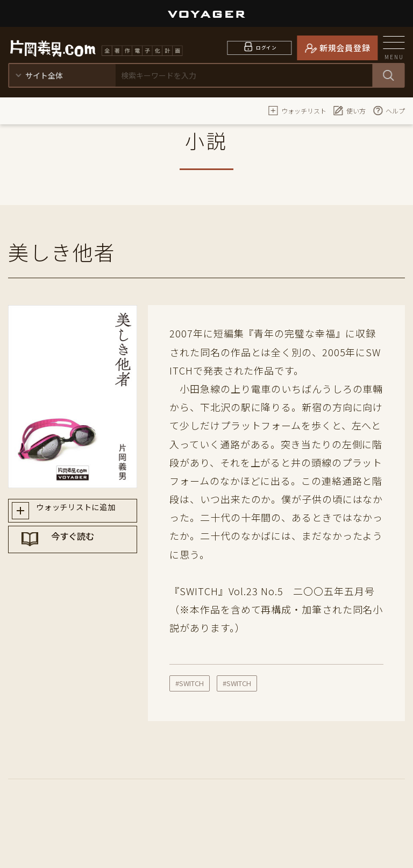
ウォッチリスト (297, 110)
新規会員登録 (345, 48)
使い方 (350, 110)
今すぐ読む (83, 551)
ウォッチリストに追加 (83, 512)
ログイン (266, 48)
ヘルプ (389, 110)
